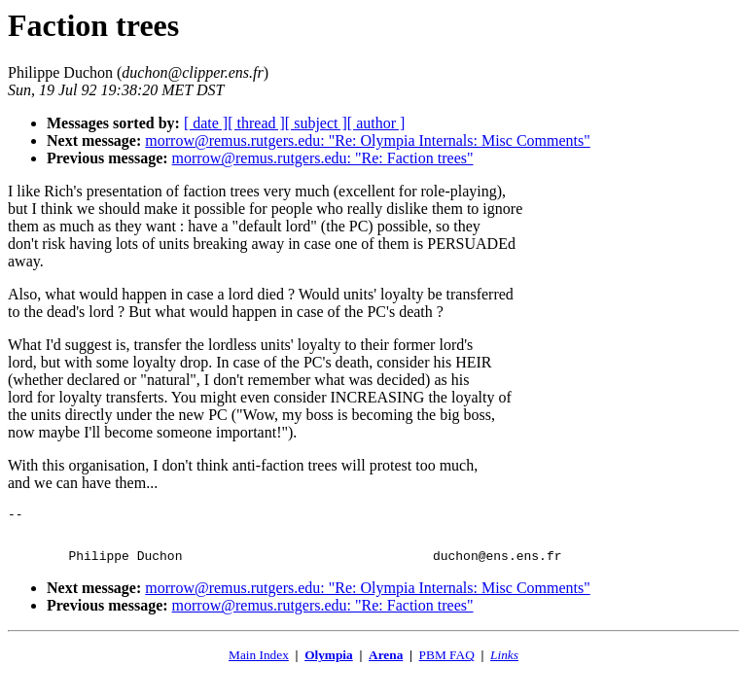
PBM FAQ (447, 664)
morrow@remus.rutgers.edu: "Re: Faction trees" (323, 158)
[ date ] (206, 123)
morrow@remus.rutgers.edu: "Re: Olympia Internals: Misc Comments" (368, 140)
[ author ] (376, 123)
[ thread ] (256, 123)
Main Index (259, 664)
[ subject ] (316, 123)
